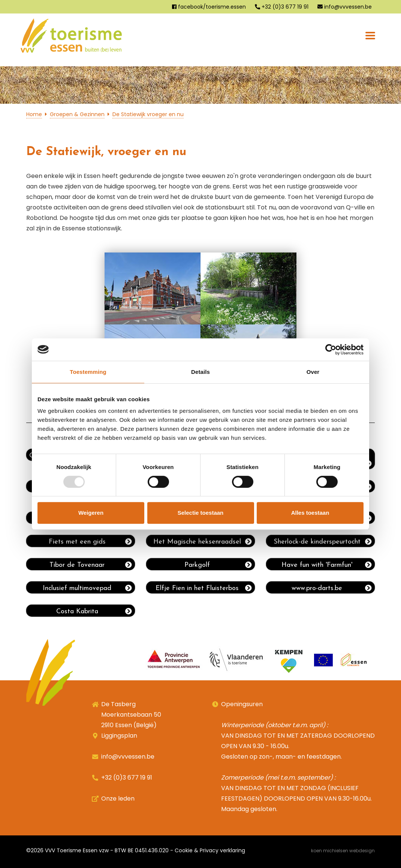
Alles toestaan (310, 513)
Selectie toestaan (201, 513)
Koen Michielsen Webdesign (343, 851)
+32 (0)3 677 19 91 (282, 7)
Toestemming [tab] (88, 372)
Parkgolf (218, 565)
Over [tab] (313, 372)
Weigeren (91, 513)
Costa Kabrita (94, 611)
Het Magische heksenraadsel (203, 542)
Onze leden (118, 799)
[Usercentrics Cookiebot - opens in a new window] (331, 350)
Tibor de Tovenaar (91, 565)
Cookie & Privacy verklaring (210, 850)
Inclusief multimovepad (87, 588)
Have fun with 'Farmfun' (327, 565)
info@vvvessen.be (345, 7)
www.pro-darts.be (332, 588)
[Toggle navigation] (370, 36)
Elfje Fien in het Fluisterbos (204, 588)
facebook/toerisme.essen (209, 7)
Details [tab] (200, 372)
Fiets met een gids (90, 542)
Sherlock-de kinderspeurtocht (323, 542)
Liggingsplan (119, 736)
